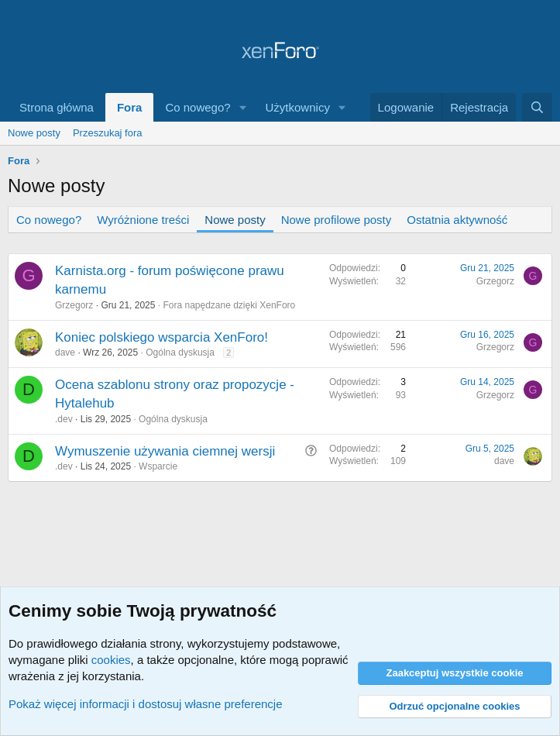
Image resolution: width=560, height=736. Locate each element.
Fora (130, 107)
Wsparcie (158, 466)
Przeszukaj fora (108, 133)
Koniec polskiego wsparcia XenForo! (161, 337)
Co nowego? (198, 107)
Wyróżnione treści (143, 220)
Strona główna (57, 107)
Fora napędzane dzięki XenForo (229, 305)
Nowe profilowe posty (337, 220)
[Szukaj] (537, 107)
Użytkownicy (298, 107)
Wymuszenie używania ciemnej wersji (165, 451)
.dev (64, 419)
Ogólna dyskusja (180, 353)
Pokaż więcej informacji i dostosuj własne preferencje (146, 704)
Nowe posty (34, 133)
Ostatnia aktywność (457, 220)
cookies (111, 660)
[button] (243, 107)
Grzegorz (74, 305)
